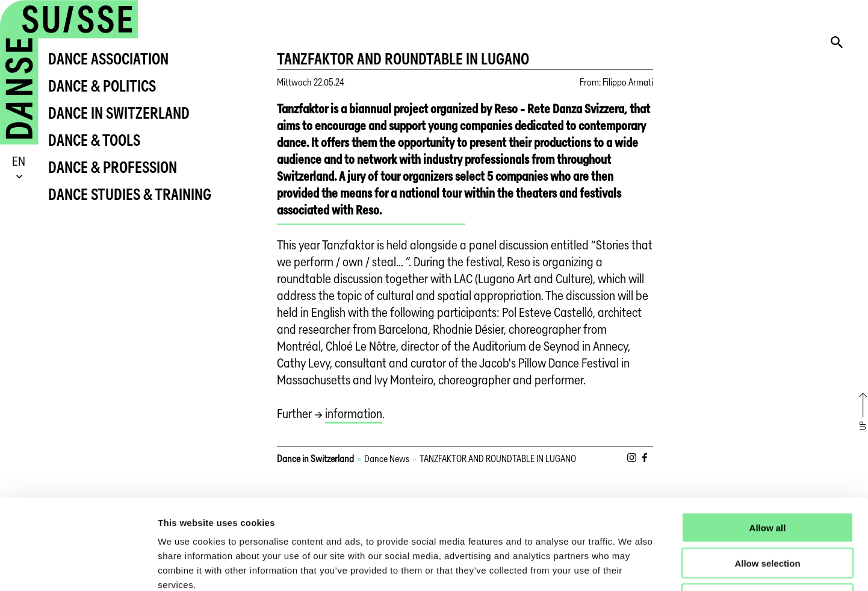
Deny (768, 514)
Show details (632, 567)
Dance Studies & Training (130, 194)
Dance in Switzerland (119, 113)
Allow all (768, 443)
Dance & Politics (102, 86)
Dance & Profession (113, 167)
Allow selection (767, 479)
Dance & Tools (94, 140)
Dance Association (108, 59)
